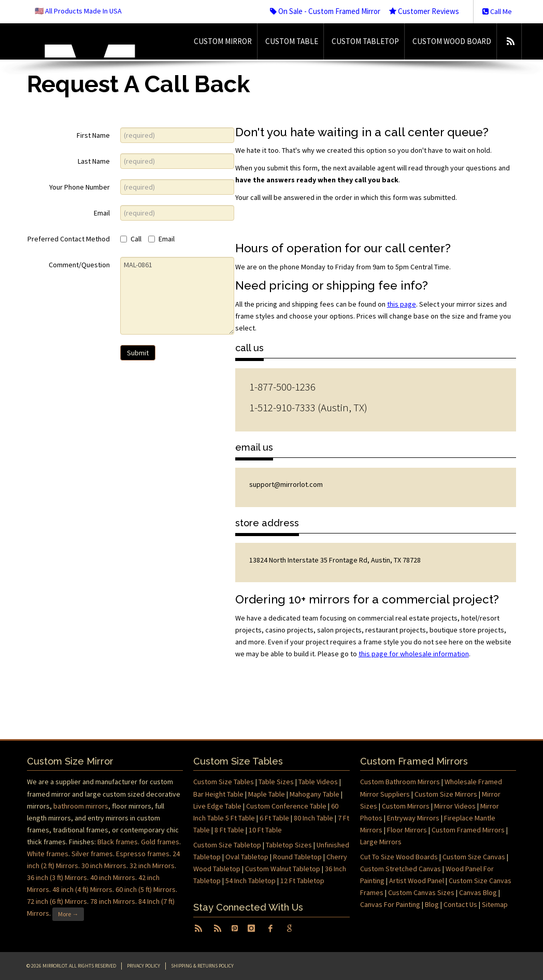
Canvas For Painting (390, 904)
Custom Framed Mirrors (468, 830)
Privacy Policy (144, 966)
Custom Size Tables (224, 782)
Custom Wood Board (452, 41)
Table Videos (318, 782)
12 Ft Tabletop (302, 881)
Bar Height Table (218, 794)
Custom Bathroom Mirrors (400, 782)
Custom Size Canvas (474, 857)
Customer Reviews (424, 11)
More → (68, 914)
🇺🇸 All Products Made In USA (78, 11)
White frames (48, 854)
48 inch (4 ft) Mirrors (82, 889)
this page (402, 304)
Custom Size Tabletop (227, 845)
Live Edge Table (217, 806)
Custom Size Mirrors (446, 794)
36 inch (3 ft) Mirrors (57, 877)
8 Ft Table (229, 830)
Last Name (94, 161)
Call (131, 239)
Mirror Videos (455, 806)
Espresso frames (143, 854)
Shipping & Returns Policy (202, 966)
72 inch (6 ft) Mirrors (57, 901)
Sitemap (495, 904)
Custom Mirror (223, 41)
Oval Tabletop (247, 857)
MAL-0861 (177, 296)
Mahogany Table (315, 794)
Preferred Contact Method (69, 239)
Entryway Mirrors (413, 818)
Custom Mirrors (406, 806)
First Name (93, 135)
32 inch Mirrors (152, 866)
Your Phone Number (80, 187)
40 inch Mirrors (113, 877)
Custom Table (292, 41)
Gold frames (160, 842)
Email (102, 213)
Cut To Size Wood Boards (399, 857)
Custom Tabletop (365, 41)
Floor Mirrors (407, 830)
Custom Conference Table (286, 806)
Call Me (497, 11)
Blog (432, 904)
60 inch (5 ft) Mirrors (146, 889)
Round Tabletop (297, 857)
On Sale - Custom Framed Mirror (325, 11)
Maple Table (267, 794)
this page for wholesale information (414, 654)
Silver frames (92, 854)
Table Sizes (276, 782)
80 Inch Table (313, 818)
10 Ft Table (265, 830)
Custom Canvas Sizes (421, 892)
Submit (138, 353)
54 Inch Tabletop (251, 881)
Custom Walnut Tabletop (283, 869)
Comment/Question (79, 265)
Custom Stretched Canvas (401, 869)
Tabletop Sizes (289, 845)
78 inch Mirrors (113, 901)
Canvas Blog (478, 892)
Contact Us (460, 904)
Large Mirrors (381, 842)
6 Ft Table (274, 818)
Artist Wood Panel (417, 881)
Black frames (118, 842)
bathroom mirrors (81, 806)
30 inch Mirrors (104, 866)
